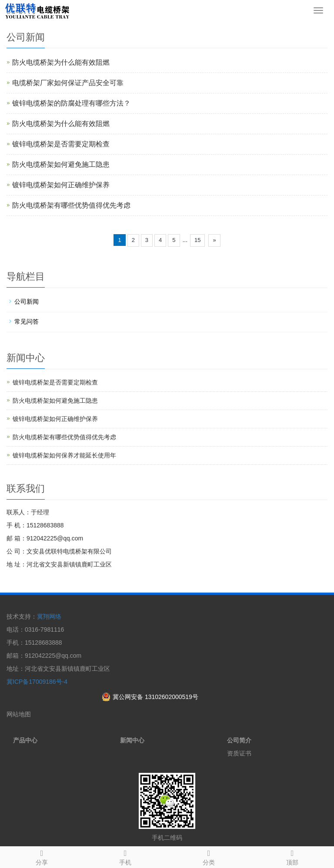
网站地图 (19, 714)
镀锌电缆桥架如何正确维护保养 (61, 185)
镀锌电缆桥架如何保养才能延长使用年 (64, 455)
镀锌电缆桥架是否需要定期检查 (61, 144)
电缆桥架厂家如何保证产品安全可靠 (68, 83)
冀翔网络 (49, 616)
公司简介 (239, 740)
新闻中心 (132, 740)
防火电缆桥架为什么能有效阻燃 (61, 62)
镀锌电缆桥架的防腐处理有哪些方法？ (71, 103)
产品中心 (25, 740)
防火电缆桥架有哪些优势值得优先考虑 (71, 205)
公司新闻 (27, 301)
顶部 (292, 856)
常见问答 (27, 321)
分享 (42, 856)
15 (197, 240)
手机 (125, 856)
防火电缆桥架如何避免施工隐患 (61, 164)
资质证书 (239, 753)
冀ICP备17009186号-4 (37, 682)
